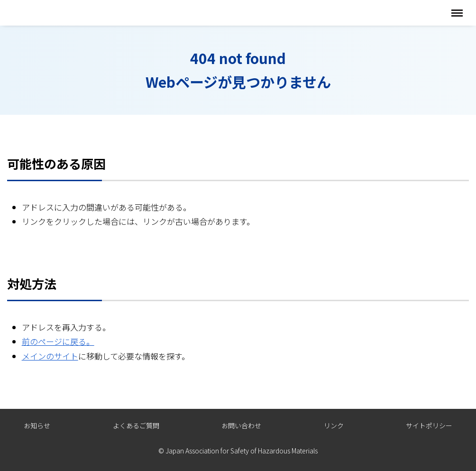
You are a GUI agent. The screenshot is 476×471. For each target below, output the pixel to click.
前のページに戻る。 (58, 341)
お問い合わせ (241, 425)
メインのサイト (50, 356)
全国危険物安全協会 (56, 13)
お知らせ (37, 425)
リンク (334, 425)
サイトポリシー (429, 425)
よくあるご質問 (136, 425)
